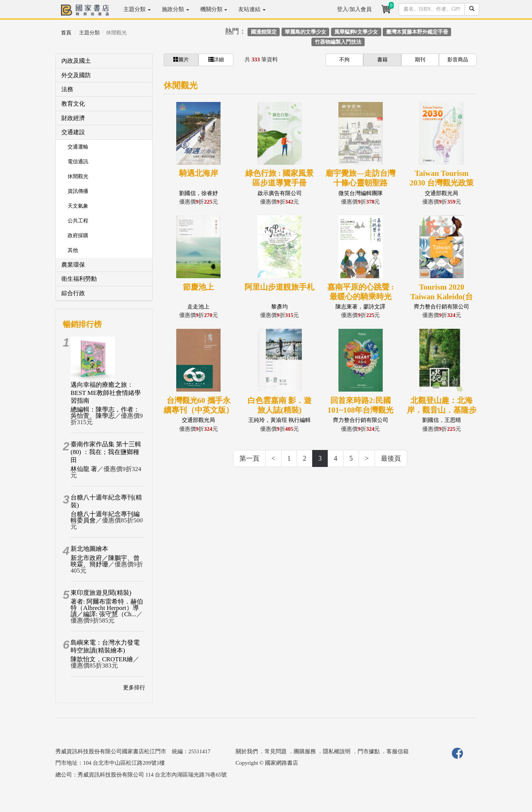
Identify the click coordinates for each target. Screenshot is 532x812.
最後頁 (391, 458)
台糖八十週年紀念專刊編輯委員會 (105, 517)
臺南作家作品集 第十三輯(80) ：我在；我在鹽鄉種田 (106, 452)
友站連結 (252, 9)
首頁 (66, 33)
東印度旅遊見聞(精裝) (101, 593)
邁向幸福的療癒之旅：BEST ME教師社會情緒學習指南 (106, 393)
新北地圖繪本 (89, 549)
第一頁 (249, 458)
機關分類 (214, 9)
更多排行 (134, 688)
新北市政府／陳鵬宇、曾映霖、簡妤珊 (105, 561)
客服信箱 (398, 751)
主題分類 (137, 9)
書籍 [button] (382, 60)
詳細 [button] (216, 59)
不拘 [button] (344, 60)
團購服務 (305, 751)
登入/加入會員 (354, 9)
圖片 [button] (181, 59)
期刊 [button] (420, 60)
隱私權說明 (337, 751)
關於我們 (247, 751)
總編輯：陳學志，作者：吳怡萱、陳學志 (105, 413)
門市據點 (369, 751)
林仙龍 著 (84, 469)
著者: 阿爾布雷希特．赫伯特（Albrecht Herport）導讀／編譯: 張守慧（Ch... (107, 608)
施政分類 (175, 9)
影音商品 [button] (458, 60)
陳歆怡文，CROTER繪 (102, 659)
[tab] (104, 61)
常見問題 (276, 751)
